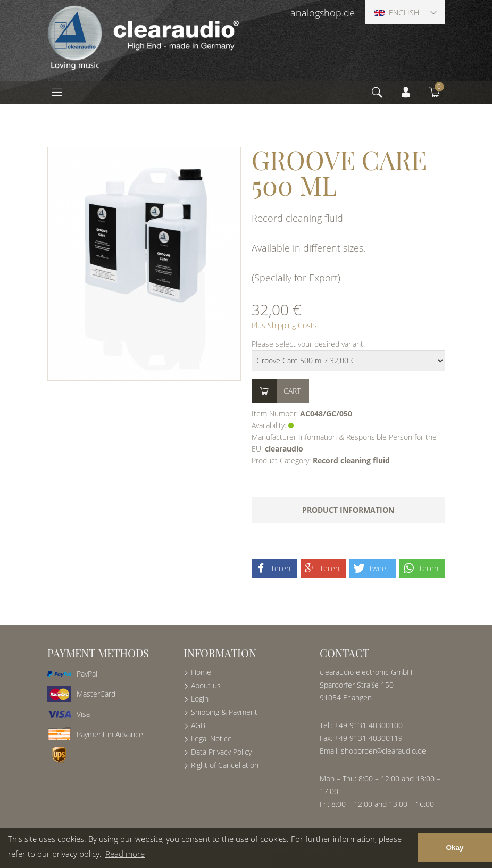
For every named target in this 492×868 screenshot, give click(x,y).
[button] (274, 568)
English (397, 12)
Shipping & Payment (224, 712)
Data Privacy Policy (221, 752)
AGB (198, 725)
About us (206, 685)
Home (201, 672)
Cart (292, 391)
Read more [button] (125, 854)
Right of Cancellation (225, 765)
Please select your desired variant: (308, 344)
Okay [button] (455, 848)
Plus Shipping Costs (284, 325)
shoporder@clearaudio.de (383, 751)
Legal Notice (211, 738)
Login (200, 699)
